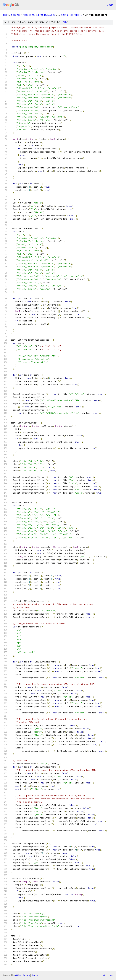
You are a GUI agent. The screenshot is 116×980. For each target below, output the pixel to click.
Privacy (26, 975)
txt (103, 975)
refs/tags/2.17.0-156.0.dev (39, 15)
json (111, 975)
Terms (35, 975)
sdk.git (16, 15)
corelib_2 (76, 15)
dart (6, 15)
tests (64, 15)
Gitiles (18, 975)
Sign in (110, 5)
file (65, 22)
